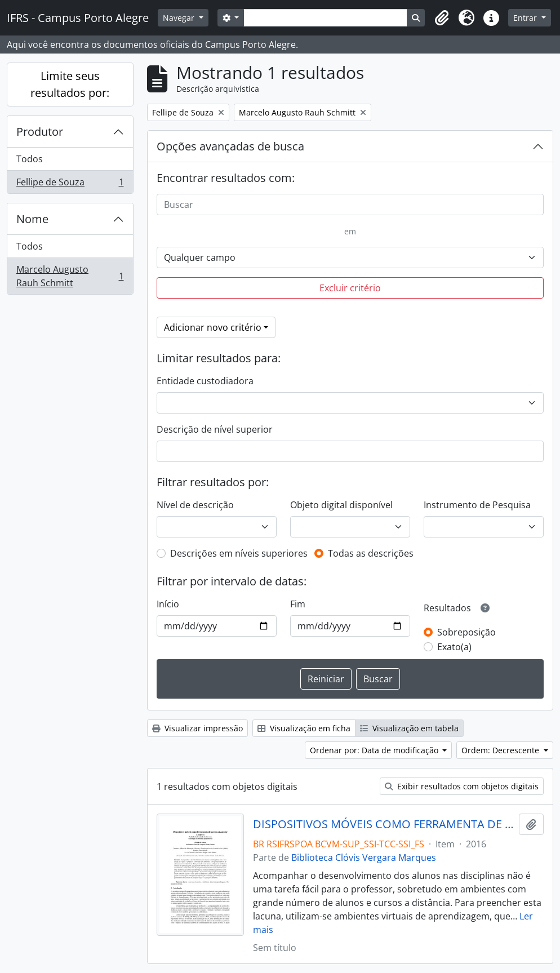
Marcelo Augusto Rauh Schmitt (70, 276)
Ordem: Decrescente (501, 750)
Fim (298, 604)
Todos (30, 159)
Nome (32, 219)
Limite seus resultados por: (70, 84)
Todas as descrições (371, 553)
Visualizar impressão (197, 728)
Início (168, 604)
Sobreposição (466, 632)
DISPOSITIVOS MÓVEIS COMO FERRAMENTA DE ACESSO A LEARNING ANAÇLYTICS (384, 824)
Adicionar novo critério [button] (213, 327)
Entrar (526, 18)
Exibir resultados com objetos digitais (462, 786)
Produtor (40, 132)
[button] (442, 18)
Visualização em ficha (304, 728)
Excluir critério (350, 288)
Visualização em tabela (409, 728)
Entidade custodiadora (205, 381)
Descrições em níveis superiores (239, 553)
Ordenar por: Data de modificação (375, 750)
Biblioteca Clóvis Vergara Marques (364, 858)
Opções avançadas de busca (230, 146)
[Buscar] (350, 205)
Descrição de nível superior (215, 429)
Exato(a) (454, 647)
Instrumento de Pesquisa (477, 505)
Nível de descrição (195, 505)
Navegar (180, 18)
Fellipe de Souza (70, 184)
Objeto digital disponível (341, 505)
